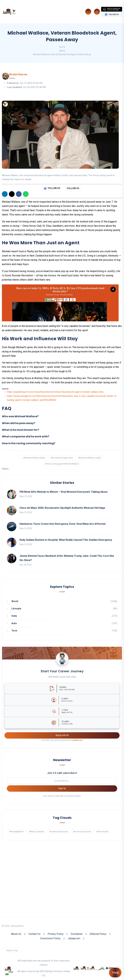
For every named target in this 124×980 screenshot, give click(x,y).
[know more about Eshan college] (110, 968)
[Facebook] (19, 194)
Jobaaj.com (74, 938)
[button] (62, 416)
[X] (12, 194)
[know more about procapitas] (102, 968)
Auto (14, 623)
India (14, 616)
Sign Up (62, 788)
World (62, 51)
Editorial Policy (98, 934)
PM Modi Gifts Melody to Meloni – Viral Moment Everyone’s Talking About (64, 492)
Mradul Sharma (18, 74)
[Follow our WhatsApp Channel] (7, 974)
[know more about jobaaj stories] (85, 968)
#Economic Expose (82, 832)
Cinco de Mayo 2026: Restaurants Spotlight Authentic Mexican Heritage (62, 508)
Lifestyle (16, 609)
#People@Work (16, 832)
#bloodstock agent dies (62, 458)
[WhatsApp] (26, 194)
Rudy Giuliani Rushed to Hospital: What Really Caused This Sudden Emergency (66, 540)
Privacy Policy (56, 934)
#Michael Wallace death (34, 458)
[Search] (88, 12)
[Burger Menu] (97, 12)
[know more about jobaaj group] (9, 969)
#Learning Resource (59, 832)
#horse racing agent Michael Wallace (62, 464)
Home (62, 47)
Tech (14, 631)
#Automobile (102, 832)
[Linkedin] (5, 194)
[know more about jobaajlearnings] (94, 968)
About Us (16, 934)
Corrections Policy (50, 938)
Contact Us (34, 934)
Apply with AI (62, 735)
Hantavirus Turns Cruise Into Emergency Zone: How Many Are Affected (62, 524)
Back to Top (12, 950)
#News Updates (37, 832)
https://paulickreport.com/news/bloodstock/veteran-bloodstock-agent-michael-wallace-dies (55, 392)
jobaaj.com (78, 740)
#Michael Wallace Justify (90, 458)
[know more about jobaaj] (76, 968)
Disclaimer (77, 934)
